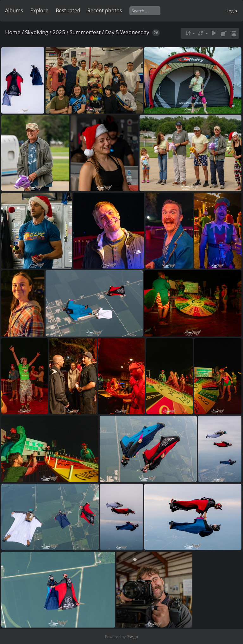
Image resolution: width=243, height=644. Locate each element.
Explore (39, 10)
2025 (59, 32)
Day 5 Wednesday (127, 32)
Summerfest (85, 32)
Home (13, 32)
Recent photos (105, 10)
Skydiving (37, 32)
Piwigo (132, 637)
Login (232, 11)
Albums (14, 10)
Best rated (68, 10)
